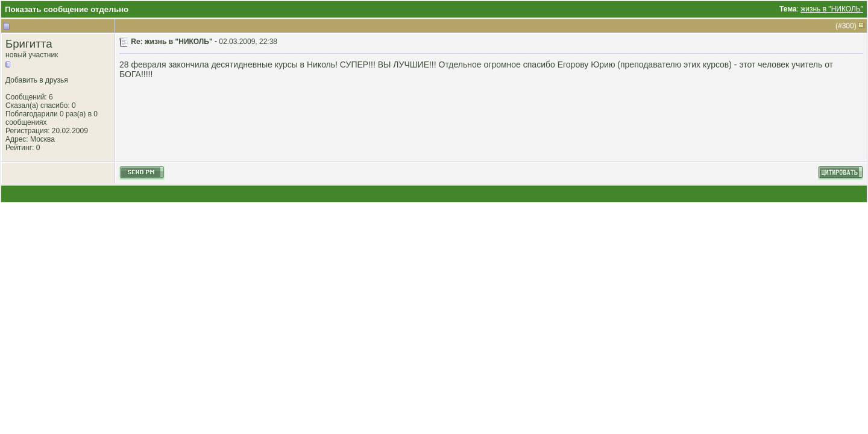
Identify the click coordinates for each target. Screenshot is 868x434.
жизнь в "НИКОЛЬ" (832, 9)
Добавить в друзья (37, 80)
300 (848, 26)
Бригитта (29, 44)
